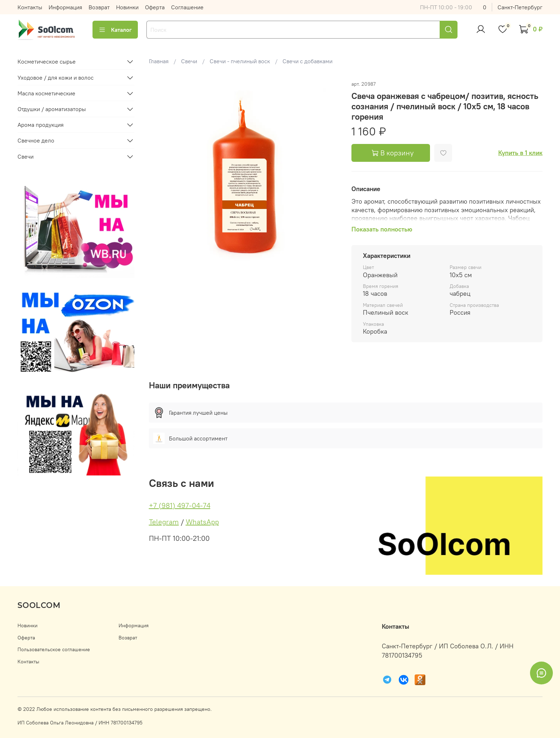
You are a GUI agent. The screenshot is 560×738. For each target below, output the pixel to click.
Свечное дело (36, 140)
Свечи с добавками (307, 61)
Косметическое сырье (47, 61)
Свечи (189, 61)
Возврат (99, 7)
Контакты (30, 7)
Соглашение (187, 7)
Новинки (127, 7)
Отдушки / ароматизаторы (52, 109)
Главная (159, 61)
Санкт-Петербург (520, 7)
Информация (65, 7)
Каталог (115, 30)
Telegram (164, 522)
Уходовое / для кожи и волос (56, 78)
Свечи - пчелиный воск (240, 61)
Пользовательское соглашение (54, 649)
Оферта (155, 7)
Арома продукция (41, 125)
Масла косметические (46, 93)
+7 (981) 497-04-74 (180, 505)
